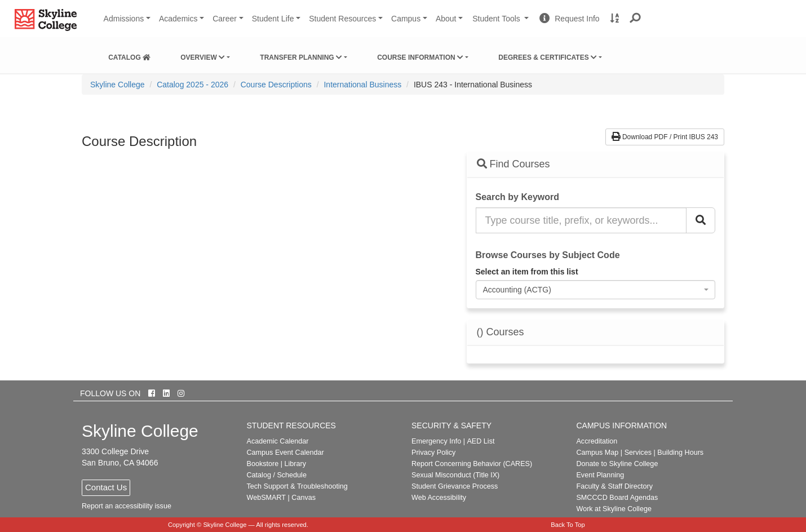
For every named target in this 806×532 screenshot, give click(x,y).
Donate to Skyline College (617, 464)
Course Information (420, 57)
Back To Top (568, 525)
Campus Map (597, 453)
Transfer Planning (301, 57)
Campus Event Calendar (285, 453)
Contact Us (106, 487)
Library (295, 464)
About (446, 19)
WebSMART (267, 498)
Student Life (273, 19)
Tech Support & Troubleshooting (297, 486)
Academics (178, 19)
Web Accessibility (439, 498)
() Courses (501, 332)
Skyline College (118, 85)
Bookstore (263, 464)
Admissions (124, 19)
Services (638, 453)
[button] (635, 19)
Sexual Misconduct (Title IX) (455, 475)
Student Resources (342, 19)
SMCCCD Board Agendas (617, 498)
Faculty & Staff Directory (614, 486)
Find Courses (513, 164)
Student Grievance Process (455, 486)
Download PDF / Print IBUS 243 (665, 137)
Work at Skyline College (614, 509)
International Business (362, 85)
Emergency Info (436, 441)
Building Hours (680, 453)
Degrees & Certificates (548, 57)
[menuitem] (129, 55)
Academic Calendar (278, 441)
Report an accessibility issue (127, 506)
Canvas (304, 498)
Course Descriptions (276, 85)
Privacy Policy (433, 453)
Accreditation (597, 441)
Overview (203, 57)
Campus (406, 19)
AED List (480, 441)
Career (225, 19)
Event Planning (600, 475)
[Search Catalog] (701, 220)
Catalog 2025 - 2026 (192, 85)
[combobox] (596, 290)
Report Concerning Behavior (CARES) (472, 464)
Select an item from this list (527, 272)
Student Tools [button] (502, 23)
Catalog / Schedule (277, 475)
